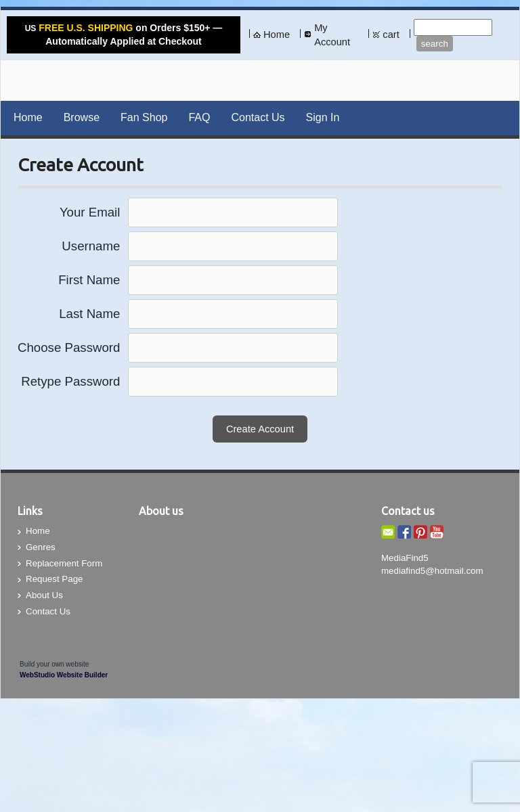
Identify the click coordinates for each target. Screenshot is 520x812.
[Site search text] (453, 27)
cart (391, 35)
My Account (332, 35)
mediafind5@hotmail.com (432, 571)
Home (277, 35)
